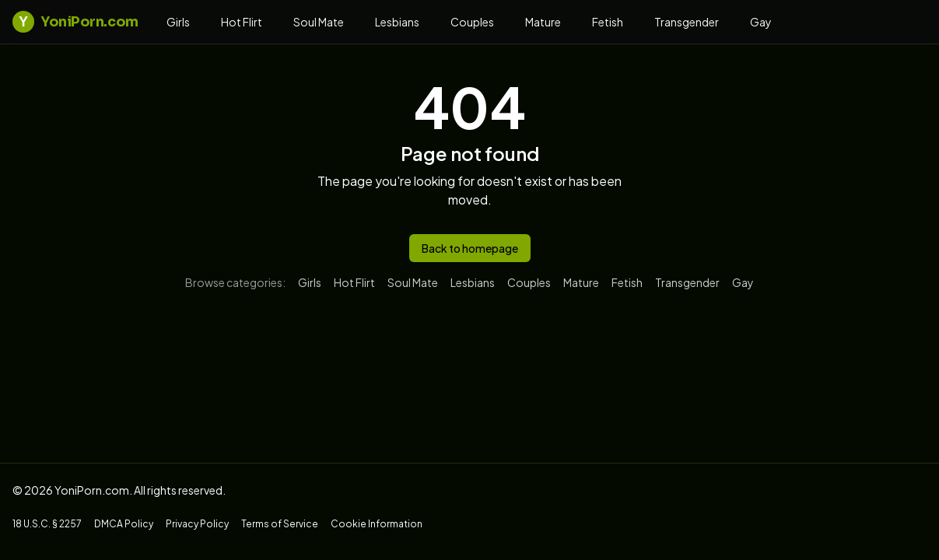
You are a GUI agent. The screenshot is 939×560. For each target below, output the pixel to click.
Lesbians (397, 22)
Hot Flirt (242, 22)
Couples (472, 22)
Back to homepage (470, 248)
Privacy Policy (197, 524)
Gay (761, 22)
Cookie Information (377, 524)
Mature (543, 22)
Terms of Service (280, 524)
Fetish (608, 22)
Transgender (687, 22)
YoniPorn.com (75, 22)
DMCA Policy (124, 524)
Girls (178, 22)
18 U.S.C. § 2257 (47, 524)
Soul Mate (319, 22)
